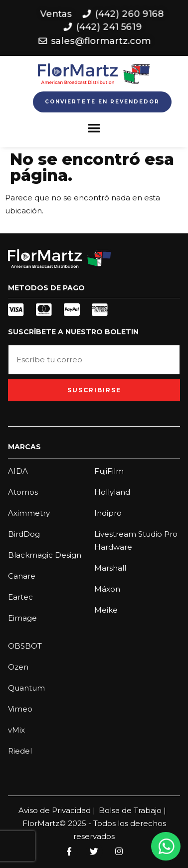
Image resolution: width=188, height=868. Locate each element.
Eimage (22, 618)
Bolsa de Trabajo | (132, 810)
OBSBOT (25, 646)
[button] (94, 128)
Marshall (110, 568)
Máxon (107, 589)
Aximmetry (29, 513)
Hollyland (112, 492)
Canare (22, 576)
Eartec (20, 597)
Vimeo (20, 709)
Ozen (18, 667)
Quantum (26, 688)
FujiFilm (109, 471)
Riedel (20, 751)
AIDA (18, 471)
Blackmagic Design (45, 555)
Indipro (108, 513)
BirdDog (24, 534)
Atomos (23, 492)
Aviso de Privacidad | (57, 810)
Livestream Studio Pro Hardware (136, 540)
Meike (106, 610)
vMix (16, 730)
